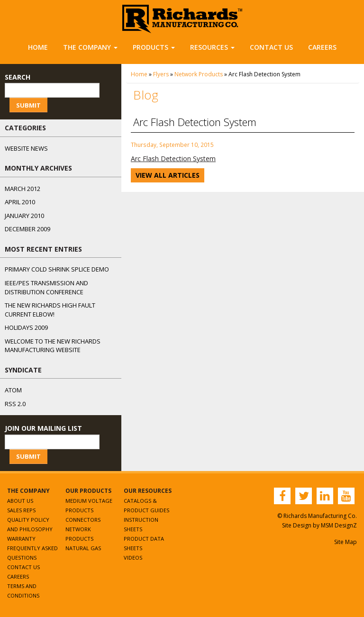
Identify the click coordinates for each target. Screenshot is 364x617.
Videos (133, 558)
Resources (212, 47)
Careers (322, 47)
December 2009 (27, 229)
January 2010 (24, 216)
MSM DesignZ (339, 525)
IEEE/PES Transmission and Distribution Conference (46, 287)
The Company (90, 47)
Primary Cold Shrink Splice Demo (57, 269)
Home (38, 47)
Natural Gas (83, 548)
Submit (28, 105)
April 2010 (20, 202)
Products (154, 47)
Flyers (161, 74)
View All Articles (168, 175)
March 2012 (23, 189)
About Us (20, 501)
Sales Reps (21, 510)
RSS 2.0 (15, 404)
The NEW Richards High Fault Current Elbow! (50, 310)
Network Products (199, 74)
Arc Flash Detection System (173, 159)
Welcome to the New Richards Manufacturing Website (53, 346)
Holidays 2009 (26, 327)
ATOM (13, 390)
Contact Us (271, 47)
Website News (26, 148)
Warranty (21, 539)
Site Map (346, 542)
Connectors (83, 520)
